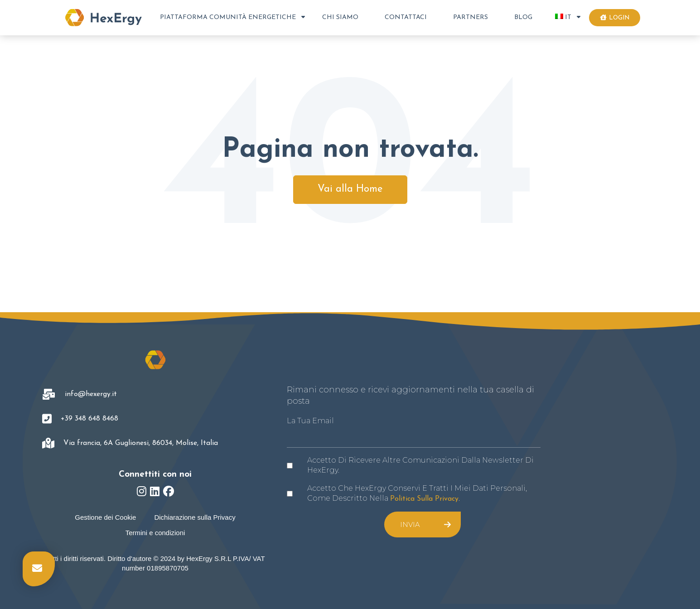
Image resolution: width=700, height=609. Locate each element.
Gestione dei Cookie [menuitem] (105, 517)
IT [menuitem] (563, 17)
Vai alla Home (350, 189)
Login (615, 18)
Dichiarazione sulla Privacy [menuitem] (195, 517)
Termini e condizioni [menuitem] (155, 533)
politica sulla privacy (424, 499)
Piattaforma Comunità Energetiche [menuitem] (228, 17)
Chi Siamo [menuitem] (340, 17)
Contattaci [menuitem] (406, 17)
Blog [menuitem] (523, 17)
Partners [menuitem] (471, 17)
